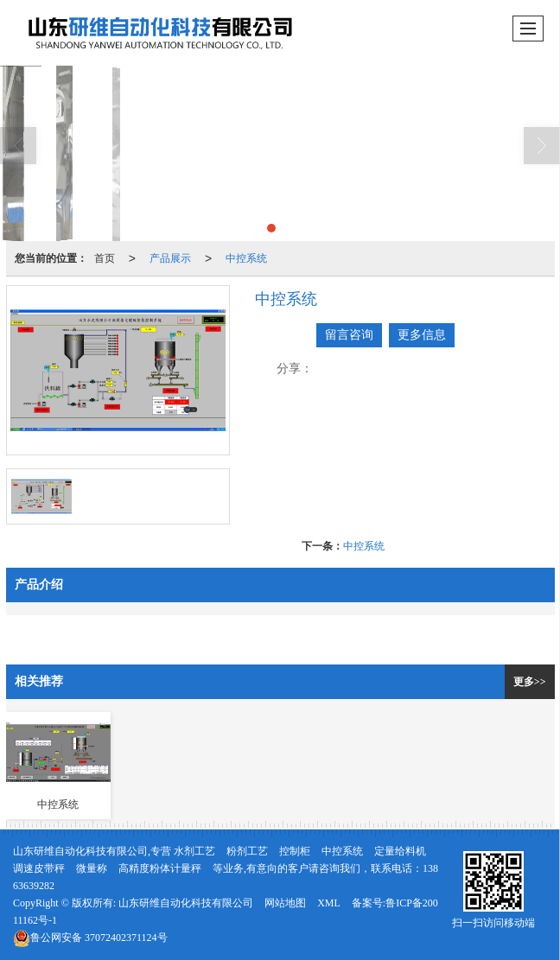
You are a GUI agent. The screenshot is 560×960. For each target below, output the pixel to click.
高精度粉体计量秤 (160, 868)
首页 (105, 258)
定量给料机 (400, 851)
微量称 (92, 868)
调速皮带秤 (39, 868)
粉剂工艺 (247, 851)
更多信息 (422, 335)
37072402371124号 (90, 938)
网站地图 (285, 903)
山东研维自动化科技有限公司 (186, 903)
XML (329, 903)
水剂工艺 (194, 851)
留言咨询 (349, 335)
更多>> (530, 682)
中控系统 (246, 258)
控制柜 (295, 851)
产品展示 (170, 258)
